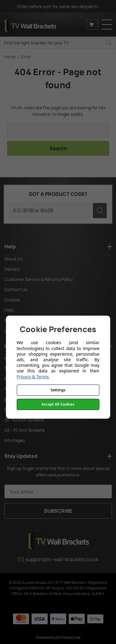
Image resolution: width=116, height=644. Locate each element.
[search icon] (109, 43)
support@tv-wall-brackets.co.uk (58, 559)
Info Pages (15, 440)
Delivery (12, 269)
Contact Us (16, 289)
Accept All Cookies (58, 404)
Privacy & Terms (33, 377)
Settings (58, 390)
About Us (13, 259)
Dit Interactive (68, 637)
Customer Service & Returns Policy (39, 279)
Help (9, 310)
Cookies (12, 300)
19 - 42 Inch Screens (24, 420)
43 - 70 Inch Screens (24, 430)
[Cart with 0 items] (92, 25)
